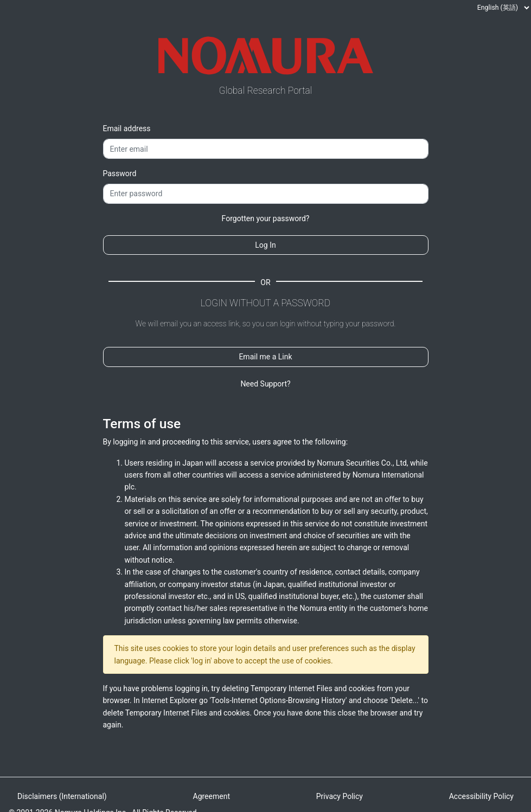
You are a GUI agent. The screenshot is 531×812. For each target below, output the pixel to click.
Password (120, 173)
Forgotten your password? (266, 218)
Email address (127, 128)
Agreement (212, 796)
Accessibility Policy (481, 796)
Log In (265, 245)
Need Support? (265, 384)
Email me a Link (265, 357)
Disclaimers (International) (62, 796)
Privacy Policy (340, 796)
